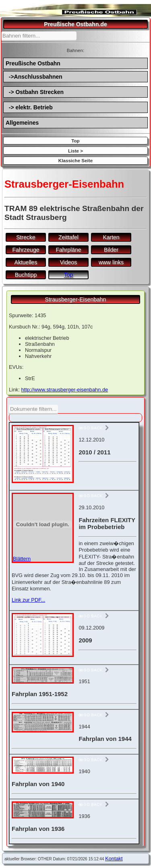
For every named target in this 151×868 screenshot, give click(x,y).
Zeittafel (68, 237)
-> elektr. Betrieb (29, 107)
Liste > (75, 151)
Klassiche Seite (75, 160)
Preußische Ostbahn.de (75, 24)
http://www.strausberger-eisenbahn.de (65, 390)
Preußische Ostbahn (33, 63)
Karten (111, 237)
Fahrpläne (68, 250)
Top (75, 141)
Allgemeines (22, 123)
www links (111, 262)
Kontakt (114, 859)
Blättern (22, 559)
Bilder (111, 250)
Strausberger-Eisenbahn (76, 299)
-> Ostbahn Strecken (35, 92)
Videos (69, 262)
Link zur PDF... (28, 600)
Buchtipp (26, 275)
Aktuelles (26, 262)
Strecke (26, 237)
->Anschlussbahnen (34, 77)
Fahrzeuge (26, 250)
